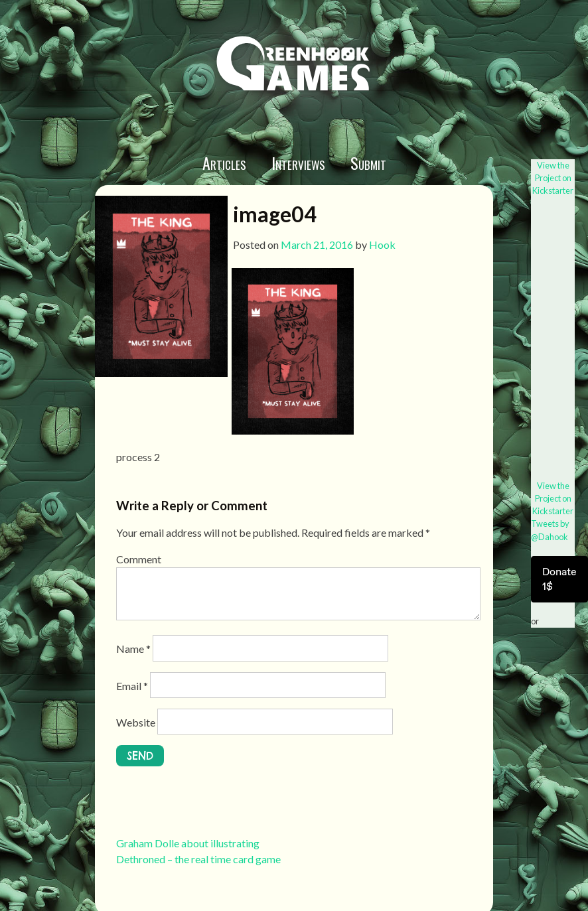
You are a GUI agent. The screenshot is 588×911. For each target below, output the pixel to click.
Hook (382, 245)
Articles (224, 163)
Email (132, 686)
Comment (139, 559)
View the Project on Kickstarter (553, 178)
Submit (368, 163)
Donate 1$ (559, 579)
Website (136, 722)
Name (133, 649)
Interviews (298, 163)
